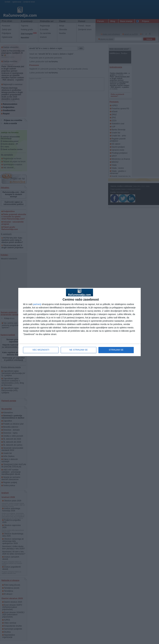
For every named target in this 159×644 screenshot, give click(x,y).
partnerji (37, 304)
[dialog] (79, 322)
